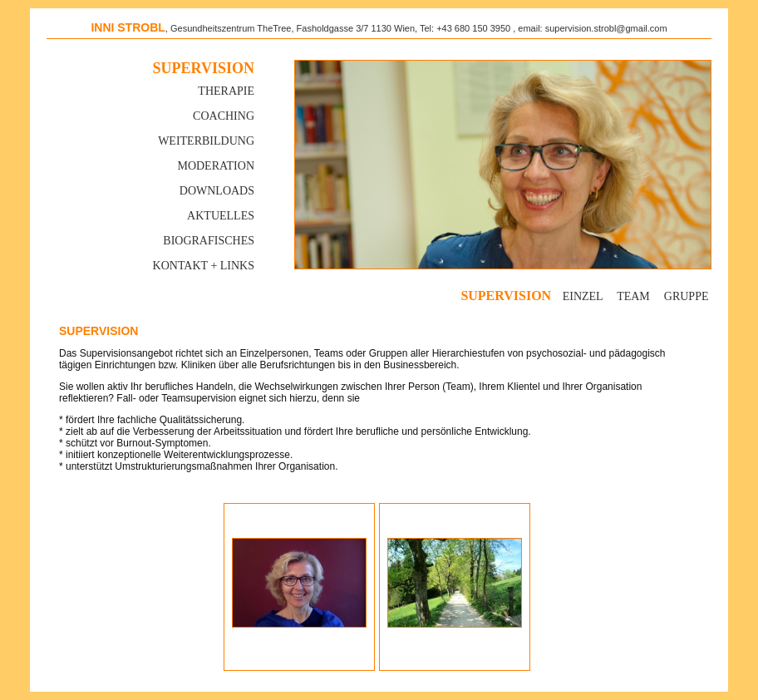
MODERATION (216, 166)
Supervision (204, 68)
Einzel (583, 296)
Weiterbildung (206, 141)
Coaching (224, 116)
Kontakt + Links (204, 266)
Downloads (217, 191)
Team (633, 296)
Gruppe (687, 296)
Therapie (226, 91)
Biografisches (209, 241)
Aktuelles (221, 216)
